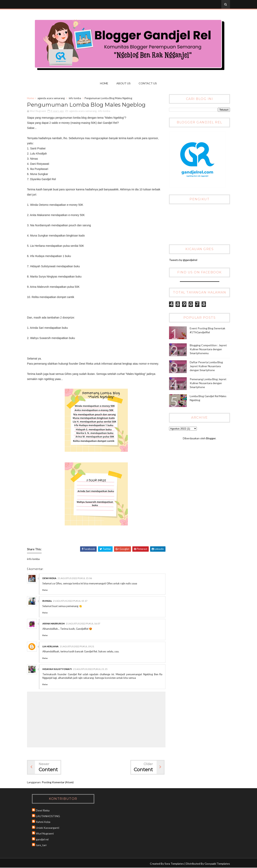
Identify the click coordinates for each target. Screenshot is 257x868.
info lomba (76, 98)
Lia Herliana (51, 647)
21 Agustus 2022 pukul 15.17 (71, 601)
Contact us (148, 83)
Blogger (210, 438)
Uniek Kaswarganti (49, 828)
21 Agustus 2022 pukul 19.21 (78, 647)
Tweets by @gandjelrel (183, 260)
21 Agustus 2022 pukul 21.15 (91, 669)
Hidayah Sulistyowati (58, 669)
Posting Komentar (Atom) (59, 782)
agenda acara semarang (52, 98)
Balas (46, 590)
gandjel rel (43, 839)
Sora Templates (173, 864)
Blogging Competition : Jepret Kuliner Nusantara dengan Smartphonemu (208, 349)
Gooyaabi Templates (216, 864)
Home (104, 83)
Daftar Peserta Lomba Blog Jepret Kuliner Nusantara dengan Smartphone (206, 366)
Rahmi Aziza (44, 822)
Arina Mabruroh (55, 624)
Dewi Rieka (50, 578)
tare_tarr (42, 845)
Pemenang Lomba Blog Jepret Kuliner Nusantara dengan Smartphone (208, 383)
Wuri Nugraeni (46, 834)
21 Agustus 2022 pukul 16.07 (84, 624)
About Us (124, 83)
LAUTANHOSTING (49, 816)
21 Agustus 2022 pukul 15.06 (76, 578)
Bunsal (48, 601)
